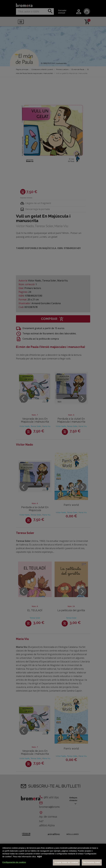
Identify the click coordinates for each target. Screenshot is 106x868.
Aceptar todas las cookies (66, 863)
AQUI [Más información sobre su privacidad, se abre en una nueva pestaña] (39, 857)
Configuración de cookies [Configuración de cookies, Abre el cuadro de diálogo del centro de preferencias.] (14, 863)
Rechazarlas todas (92, 863)
